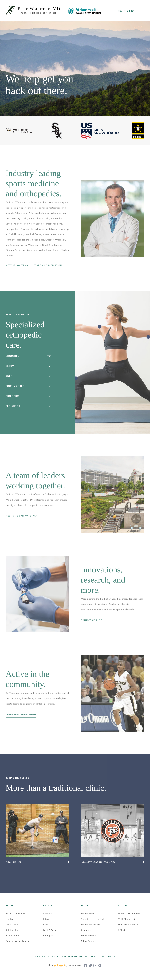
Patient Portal (88, 913)
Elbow (46, 919)
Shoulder (48, 913)
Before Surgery (88, 941)
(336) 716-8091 (126, 11)
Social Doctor (107, 957)
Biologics (48, 935)
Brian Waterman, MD (16, 913)
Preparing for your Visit (92, 919)
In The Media (12, 935)
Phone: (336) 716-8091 (130, 913)
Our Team (10, 919)
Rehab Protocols (89, 935)
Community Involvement (18, 941)
